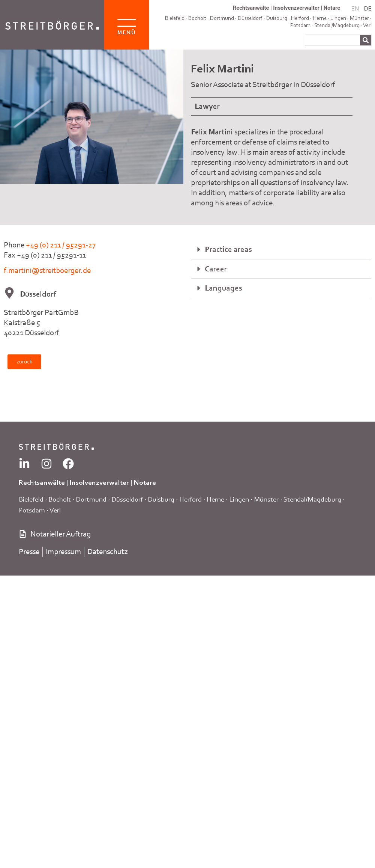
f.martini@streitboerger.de (47, 270)
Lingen (239, 499)
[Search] (366, 40)
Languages (223, 288)
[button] (281, 250)
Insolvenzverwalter (296, 8)
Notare (332, 8)
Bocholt (197, 18)
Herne (215, 499)
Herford (190, 499)
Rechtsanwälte (251, 8)
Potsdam (300, 25)
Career (216, 269)
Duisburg (161, 499)
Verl (367, 25)
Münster (359, 18)
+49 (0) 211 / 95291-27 (61, 245)
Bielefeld (175, 18)
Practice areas (228, 249)
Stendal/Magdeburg (337, 25)
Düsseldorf (127, 499)
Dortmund (222, 18)
